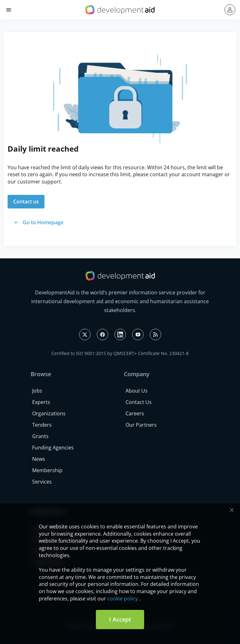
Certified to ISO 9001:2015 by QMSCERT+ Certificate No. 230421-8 (120, 353)
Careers (135, 413)
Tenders (42, 425)
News (39, 459)
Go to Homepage (43, 222)
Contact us (26, 202)
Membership (47, 470)
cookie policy (123, 599)
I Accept (120, 619)
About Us (137, 391)
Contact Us (139, 402)
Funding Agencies (53, 448)
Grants (40, 436)
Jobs (37, 391)
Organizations (49, 413)
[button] (9, 10)
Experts (41, 402)
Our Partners (141, 425)
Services (42, 482)
